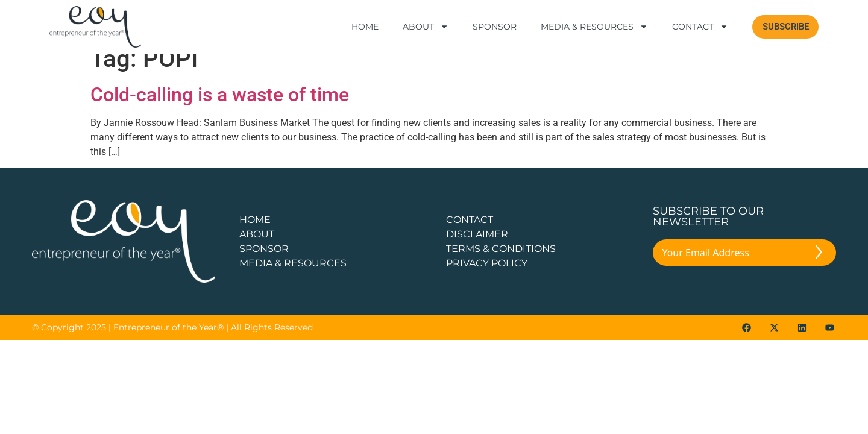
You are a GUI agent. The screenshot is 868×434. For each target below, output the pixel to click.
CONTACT (470, 233)
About (426, 27)
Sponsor (495, 27)
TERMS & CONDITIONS (501, 262)
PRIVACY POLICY (487, 276)
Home (365, 27)
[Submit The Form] (819, 268)
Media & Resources (594, 27)
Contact (700, 27)
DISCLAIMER (477, 247)
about (257, 247)
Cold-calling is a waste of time (220, 108)
